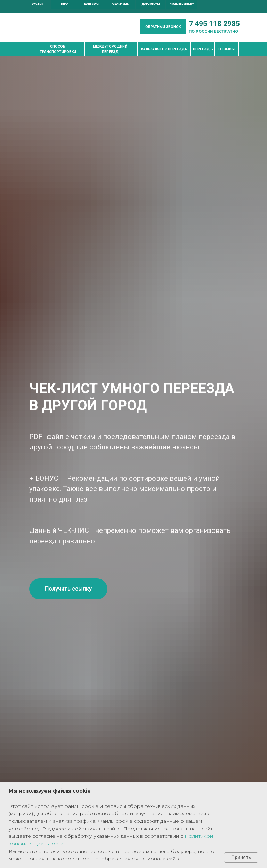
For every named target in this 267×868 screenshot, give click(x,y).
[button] (163, 27)
